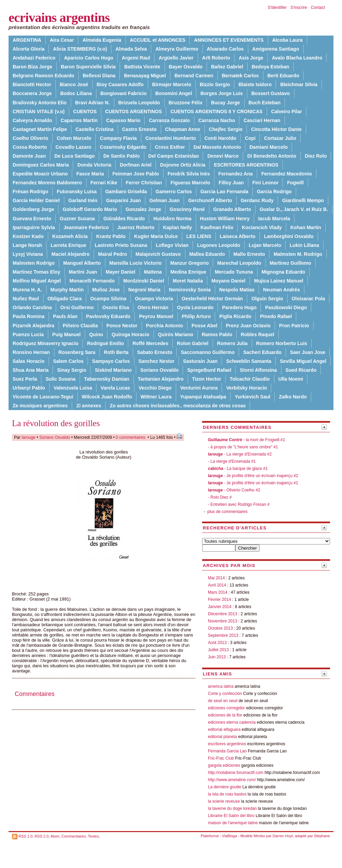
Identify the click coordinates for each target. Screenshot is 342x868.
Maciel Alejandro (70, 254)
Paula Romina (29, 316)
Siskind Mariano (113, 370)
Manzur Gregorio (190, 263)
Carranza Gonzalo (169, 120)
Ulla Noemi (291, 379)
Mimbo (259, 836)
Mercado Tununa (234, 272)
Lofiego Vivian (172, 245)
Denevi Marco (223, 156)
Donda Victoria (94, 165)
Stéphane (322, 836)
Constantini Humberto (171, 138)
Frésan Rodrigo (30, 192)
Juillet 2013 (218, 650)
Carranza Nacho (217, 120)
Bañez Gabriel (227, 67)
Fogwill (295, 183)
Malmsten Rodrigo (34, 263)
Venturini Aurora (199, 388)
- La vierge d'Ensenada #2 (240, 454)
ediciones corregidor (226, 708)
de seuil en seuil (223, 701)
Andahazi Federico (34, 58)
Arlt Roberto (216, 58)
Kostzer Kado (28, 236)
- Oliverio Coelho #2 (234, 490)
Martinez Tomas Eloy (36, 272)
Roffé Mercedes (150, 343)
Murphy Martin (67, 290)
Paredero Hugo (239, 307)
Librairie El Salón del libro (232, 816)
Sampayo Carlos (111, 361)
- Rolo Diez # (220, 497)
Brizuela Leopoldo (139, 103)
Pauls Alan (65, 316)
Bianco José (74, 84)
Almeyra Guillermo (177, 49)
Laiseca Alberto (238, 236)
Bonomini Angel (174, 93)
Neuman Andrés (281, 290)
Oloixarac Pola (308, 299)
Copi (250, 138)
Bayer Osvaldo (186, 67)
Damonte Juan (29, 156)
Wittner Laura (156, 397)
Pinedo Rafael (276, 316)
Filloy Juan (231, 183)
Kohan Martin (306, 227)
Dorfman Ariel (136, 165)
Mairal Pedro (113, 254)
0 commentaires (131, 437)
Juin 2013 (217, 657)
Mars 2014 (218, 592)
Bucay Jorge (226, 103)
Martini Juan (83, 272)
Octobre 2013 (220, 628)
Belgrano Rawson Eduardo (43, 76)
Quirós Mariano (176, 334)
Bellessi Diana (99, 76)
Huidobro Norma (172, 219)
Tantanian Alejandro (161, 379)
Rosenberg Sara (77, 352)
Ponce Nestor (122, 326)
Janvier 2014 (220, 607)
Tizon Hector (207, 379)
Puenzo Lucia (28, 334)
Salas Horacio (29, 361)
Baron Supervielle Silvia (88, 67)
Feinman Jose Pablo (136, 174)
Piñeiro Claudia (80, 326)
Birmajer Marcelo (172, 84)
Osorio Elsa (116, 307)
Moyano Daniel (228, 281)
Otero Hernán (153, 307)
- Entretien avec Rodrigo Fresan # (239, 504)
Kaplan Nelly (178, 227)
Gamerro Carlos (174, 192)
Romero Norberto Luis (282, 343)
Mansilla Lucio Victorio (136, 263)
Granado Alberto (232, 209)
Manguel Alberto (82, 263)
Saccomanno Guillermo (208, 352)
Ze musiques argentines (40, 406)
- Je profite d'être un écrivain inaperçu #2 (253, 476)
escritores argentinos (227, 744)
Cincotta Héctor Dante (276, 129)
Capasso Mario (123, 120)
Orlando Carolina (32, 307)
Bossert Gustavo (271, 93)
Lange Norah (27, 245)
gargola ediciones (224, 765)
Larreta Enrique (68, 245)
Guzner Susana (77, 219)
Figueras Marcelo (190, 183)
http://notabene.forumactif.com (236, 773)
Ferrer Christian (144, 183)
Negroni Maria (144, 290)
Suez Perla (25, 379)
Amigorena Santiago (276, 49)
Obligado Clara (65, 299)
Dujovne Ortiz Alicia (183, 165)
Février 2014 (219, 600)
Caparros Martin (79, 120)
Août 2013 (217, 643)
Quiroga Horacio (130, 334)
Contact (318, 8)
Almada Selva (131, 49)
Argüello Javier (176, 58)
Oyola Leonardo (195, 307)
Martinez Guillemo (291, 263)
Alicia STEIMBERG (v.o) (80, 49)
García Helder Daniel (36, 200)
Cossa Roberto (30, 147)
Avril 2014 (217, 585)
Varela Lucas (115, 388)
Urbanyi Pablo (29, 388)
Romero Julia (232, 343)
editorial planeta (222, 737)
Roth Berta (116, 352)
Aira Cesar (62, 40)
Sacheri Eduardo (262, 352)
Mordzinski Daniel (144, 281)
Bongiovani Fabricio (124, 93)
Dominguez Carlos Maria (41, 165)
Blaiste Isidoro (255, 84)
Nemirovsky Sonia (190, 290)
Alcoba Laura (287, 40)
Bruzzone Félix (186, 103)
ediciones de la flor (225, 715)
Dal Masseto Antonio (217, 147)
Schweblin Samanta (249, 361)
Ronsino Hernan (31, 352)
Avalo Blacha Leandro (297, 58)
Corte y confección (225, 694)
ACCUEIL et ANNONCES (158, 40)
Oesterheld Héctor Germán (212, 299)
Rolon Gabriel (193, 343)
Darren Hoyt (283, 836)
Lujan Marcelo (265, 245)
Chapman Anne (183, 129)
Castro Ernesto (139, 129)
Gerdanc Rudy (257, 200)
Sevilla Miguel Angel (303, 361)
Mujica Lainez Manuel (279, 281)
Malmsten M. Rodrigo (298, 254)
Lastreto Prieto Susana (121, 245)
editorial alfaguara (224, 729)
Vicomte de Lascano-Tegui (43, 397)
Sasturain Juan (200, 361)
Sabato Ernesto (155, 352)
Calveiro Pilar (287, 111)
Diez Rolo (316, 156)
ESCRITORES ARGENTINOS (246, 165)
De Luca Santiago (75, 156)
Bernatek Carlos (240, 76)
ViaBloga (229, 836)
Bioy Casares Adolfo (120, 84)
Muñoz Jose (106, 290)
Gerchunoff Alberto (210, 200)
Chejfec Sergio (226, 129)
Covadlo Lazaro (73, 147)
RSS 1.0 (25, 836)
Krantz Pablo (111, 236)
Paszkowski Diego (286, 307)
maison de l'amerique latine (233, 823)
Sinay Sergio (72, 370)
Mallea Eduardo (207, 254)
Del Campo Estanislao (174, 156)
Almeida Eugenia (102, 40)
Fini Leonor (266, 183)
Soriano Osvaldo (159, 370)
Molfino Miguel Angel (37, 281)
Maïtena (153, 272)
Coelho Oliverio (30, 138)
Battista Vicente (142, 67)
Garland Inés (83, 200)
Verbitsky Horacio (246, 388)
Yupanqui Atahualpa (203, 397)
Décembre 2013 (222, 614)
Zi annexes (89, 406)
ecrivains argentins (59, 17)
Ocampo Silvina (108, 299)
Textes (93, 836)
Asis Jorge (251, 58)
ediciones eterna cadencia (232, 722)
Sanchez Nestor (157, 361)
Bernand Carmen (194, 76)
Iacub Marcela (274, 219)
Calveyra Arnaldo (32, 120)
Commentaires (74, 836)
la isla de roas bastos (227, 794)
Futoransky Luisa (77, 192)
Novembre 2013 (222, 621)
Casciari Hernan (262, 120)
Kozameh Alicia (70, 236)
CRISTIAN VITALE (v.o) (39, 111)
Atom (55, 836)
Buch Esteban (265, 103)
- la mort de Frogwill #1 (246, 440)
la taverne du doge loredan (232, 808)
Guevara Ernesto (32, 219)
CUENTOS (85, 111)
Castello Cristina (95, 129)
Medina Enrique (188, 272)
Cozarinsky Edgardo (123, 147)
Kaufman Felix (217, 227)
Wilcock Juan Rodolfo (107, 397)
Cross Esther (170, 147)
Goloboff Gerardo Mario (90, 209)
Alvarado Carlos (225, 49)
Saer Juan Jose (308, 352)
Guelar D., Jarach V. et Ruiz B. (294, 209)
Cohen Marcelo (74, 138)
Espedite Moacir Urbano (40, 174)
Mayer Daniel (121, 272)
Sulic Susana (61, 379)
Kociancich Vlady (262, 227)
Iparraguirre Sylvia (34, 227)
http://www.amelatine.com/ (232, 780)
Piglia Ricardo (235, 316)
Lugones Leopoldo (219, 245)
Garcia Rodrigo (274, 192)
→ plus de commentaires (225, 512)
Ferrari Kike (104, 183)
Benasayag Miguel (145, 76)
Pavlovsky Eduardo (108, 316)
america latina (221, 686)
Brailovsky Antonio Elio (40, 103)
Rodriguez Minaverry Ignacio (45, 343)
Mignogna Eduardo (283, 272)
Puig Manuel (67, 334)
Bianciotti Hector (32, 84)
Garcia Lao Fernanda (224, 192)
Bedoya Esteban (271, 67)
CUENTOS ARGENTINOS (134, 111)
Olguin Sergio (267, 299)
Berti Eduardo (283, 76)
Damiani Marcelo (268, 147)
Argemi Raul (136, 58)
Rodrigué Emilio (105, 343)
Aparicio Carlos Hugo (89, 58)
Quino (96, 334)
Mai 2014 (216, 578)
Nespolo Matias (237, 290)
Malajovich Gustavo (158, 254)
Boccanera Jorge (32, 93)
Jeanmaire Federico (86, 227)
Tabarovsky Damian (107, 379)
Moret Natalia (188, 281)
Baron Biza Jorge (32, 67)
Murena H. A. (27, 290)
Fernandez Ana (236, 174)
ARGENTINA (27, 40)
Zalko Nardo (293, 397)
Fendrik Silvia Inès (189, 174)
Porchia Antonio (165, 326)
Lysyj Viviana (28, 254)
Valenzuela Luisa (73, 388)
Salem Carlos (68, 361)
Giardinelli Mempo (303, 200)
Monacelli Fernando (92, 281)
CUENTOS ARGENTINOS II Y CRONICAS (216, 111)
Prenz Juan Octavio (248, 326)
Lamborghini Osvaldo (289, 236)
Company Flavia (118, 138)
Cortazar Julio (280, 138)
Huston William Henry (225, 219)
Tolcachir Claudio (250, 379)
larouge (29, 437)
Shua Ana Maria (31, 370)
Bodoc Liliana (76, 93)
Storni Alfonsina (258, 370)
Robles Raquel (258, 334)
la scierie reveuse (224, 801)
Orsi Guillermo (77, 307)
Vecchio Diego (155, 388)
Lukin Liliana (304, 245)
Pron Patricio (294, 326)
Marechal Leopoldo (239, 263)
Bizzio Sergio (215, 84)
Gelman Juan (165, 200)
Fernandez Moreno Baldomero (47, 183)
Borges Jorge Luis (222, 93)
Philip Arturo (196, 316)
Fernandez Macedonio (287, 174)
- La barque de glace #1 (238, 469)
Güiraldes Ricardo (124, 219)
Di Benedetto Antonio (272, 156)
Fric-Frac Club (221, 758)
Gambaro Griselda (126, 192)
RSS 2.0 (42, 836)
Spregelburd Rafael (209, 370)
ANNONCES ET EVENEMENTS (229, 40)
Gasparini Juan (123, 200)
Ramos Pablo (217, 334)
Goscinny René (187, 209)
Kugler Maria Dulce (156, 236)
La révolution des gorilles (56, 423)
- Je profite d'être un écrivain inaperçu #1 (253, 483)
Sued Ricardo (301, 370)
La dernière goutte (225, 787)
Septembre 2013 (223, 635)
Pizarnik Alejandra (34, 326)
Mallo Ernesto (249, 254)
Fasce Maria (90, 174)
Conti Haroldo (220, 138)
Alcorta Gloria (29, 49)
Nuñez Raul (26, 299)
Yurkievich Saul (252, 397)
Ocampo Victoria (154, 299)
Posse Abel (204, 326)
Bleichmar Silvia (299, 84)
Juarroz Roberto (136, 227)
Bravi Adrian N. (93, 103)
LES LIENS (199, 236)
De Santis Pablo (121, 156)
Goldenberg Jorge (33, 209)
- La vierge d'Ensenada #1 (232, 461)
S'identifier (277, 8)
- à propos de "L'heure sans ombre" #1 (243, 447)
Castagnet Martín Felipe (40, 129)
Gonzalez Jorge (143, 209)
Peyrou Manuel (156, 316)
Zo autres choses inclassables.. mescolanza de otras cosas (178, 406)
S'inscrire (299, 8)
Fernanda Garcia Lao (227, 751)
